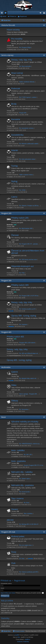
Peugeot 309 (6, 281)
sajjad (10, 208)
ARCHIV (10, 520)
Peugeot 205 (6, 213)
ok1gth (15, 467)
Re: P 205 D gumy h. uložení (28, 97)
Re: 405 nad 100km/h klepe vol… (29, 353)
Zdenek (11, 99)
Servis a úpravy (7, 55)
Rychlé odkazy (2, 13)
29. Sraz (22, 558)
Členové (15, 235)
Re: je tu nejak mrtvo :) (26, 545)
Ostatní (15, 509)
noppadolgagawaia (15, 355)
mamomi (11, 130)
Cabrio (14, 197)
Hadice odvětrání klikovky (27, 82)
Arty (19, 637)
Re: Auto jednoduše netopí (27, 159)
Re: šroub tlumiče (25, 492)
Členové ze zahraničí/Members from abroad (28, 252)
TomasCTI (16, 505)
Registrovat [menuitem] (45, 13)
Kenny (15, 515)
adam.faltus (6, 626)
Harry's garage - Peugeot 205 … (29, 394)
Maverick (11, 262)
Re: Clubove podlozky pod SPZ (29, 572)
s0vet (10, 246)
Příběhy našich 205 (20, 218)
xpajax (11, 177)
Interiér (15, 150)
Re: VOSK (22, 190)
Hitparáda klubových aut (22, 266)
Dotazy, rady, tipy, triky (22, 60)
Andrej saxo (12, 50)
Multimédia (6, 367)
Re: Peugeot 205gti (25, 47)
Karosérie (16, 119)
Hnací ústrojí (17, 73)
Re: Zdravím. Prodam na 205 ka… (30, 206)
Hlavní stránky (13, 30)
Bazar (4, 417)
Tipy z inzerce (17, 498)
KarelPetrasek (13, 68)
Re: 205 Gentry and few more (28, 260)
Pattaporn (12, 275)
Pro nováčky (17, 39)
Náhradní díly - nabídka (22, 472)
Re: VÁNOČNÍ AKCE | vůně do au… (30, 444)
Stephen (11, 326)
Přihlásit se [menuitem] (41, 13)
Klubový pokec (18, 536)
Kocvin (11, 298)
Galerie (15, 372)
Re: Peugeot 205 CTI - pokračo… (29, 244)
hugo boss (12, 547)
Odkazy (15, 401)
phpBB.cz (28, 639)
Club (13, 563)
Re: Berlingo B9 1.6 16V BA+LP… (30, 524)
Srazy (14, 552)
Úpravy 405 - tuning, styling (19, 360)
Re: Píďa (22, 273)
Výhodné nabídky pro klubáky (25, 422)
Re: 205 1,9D (28, 455)
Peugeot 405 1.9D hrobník (27, 343)
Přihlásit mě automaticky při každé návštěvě (30, 593)
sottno (11, 480)
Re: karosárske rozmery (26, 128)
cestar (11, 84)
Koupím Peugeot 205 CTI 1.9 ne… (34, 465)
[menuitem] (44, 20)
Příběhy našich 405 (15, 337)
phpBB (17, 635)
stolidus (16, 456)
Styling (14, 181)
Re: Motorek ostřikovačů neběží (29, 144)
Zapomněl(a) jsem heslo (8, 593)
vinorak (11, 311)
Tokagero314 (13, 230)
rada (15, 225)
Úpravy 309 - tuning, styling (24, 316)
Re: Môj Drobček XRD (26, 228)
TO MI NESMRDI (14, 446)
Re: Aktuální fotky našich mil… (28, 378)
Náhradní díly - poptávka (22, 485)
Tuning (14, 166)
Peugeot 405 (6, 332)
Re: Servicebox (24, 409)
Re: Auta (26, 503)
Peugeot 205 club (8, 532)
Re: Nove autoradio (25, 66)
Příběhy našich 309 (20, 285)
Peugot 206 (23, 113)
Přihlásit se (13, 16)
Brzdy (14, 104)
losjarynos (12, 192)
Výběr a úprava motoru (26, 175)
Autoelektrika (17, 135)
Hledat (4, 16)
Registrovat (23, 16)
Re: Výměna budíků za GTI (27, 309)
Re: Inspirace (23, 324)
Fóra (6, 13)
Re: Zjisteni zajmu (25, 479)
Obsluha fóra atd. (8, 25)
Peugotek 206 (13, 115)
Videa (14, 385)
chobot (11, 396)
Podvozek (16, 88)
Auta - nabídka (18, 450)
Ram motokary (28, 513)
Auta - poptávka (18, 461)
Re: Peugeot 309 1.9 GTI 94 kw (29, 296)
